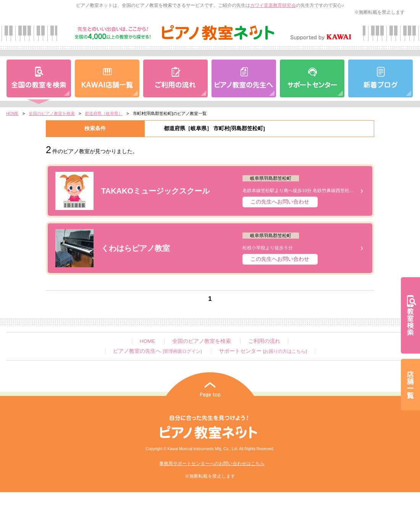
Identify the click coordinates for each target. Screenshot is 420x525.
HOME (12, 113)
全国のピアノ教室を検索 (52, 113)
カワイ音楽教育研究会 (273, 5)
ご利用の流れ (264, 341)
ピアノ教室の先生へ (157, 351)
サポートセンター (263, 351)
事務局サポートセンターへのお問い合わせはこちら (212, 464)
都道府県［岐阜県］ (104, 113)
